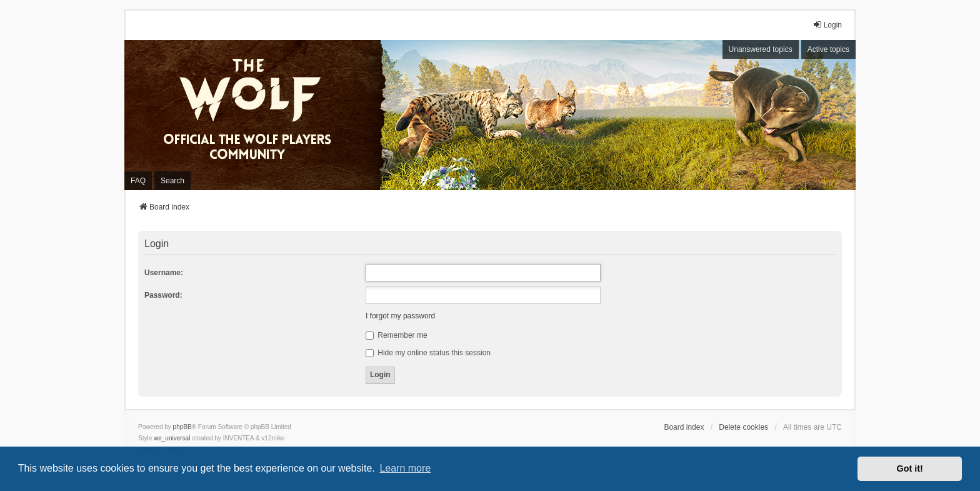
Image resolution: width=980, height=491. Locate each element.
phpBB (182, 427)
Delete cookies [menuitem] (743, 427)
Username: (164, 273)
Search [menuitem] (172, 181)
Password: (163, 295)
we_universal (172, 438)
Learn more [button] (405, 468)
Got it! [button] (910, 468)
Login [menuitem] (827, 25)
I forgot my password (400, 316)
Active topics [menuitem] (828, 49)
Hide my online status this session (428, 353)
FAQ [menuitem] (138, 181)
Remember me (397, 335)
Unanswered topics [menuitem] (761, 49)
